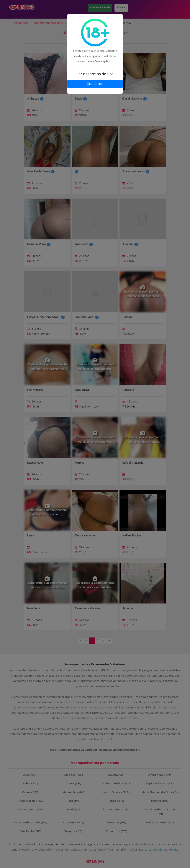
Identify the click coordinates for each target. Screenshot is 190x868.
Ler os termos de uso (95, 74)
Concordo (95, 84)
